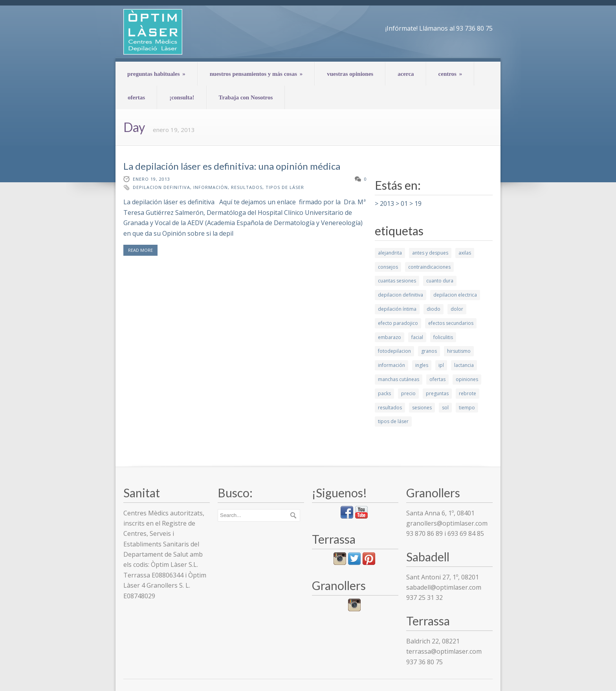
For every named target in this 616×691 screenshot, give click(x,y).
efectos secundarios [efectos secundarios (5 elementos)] (451, 323)
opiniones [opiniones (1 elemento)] (467, 379)
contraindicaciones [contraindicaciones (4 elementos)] (429, 267)
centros (450, 74)
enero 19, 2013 (151, 179)
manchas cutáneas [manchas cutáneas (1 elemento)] (399, 379)
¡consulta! (182, 97)
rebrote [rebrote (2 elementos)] (467, 393)
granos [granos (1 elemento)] (429, 351)
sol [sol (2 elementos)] (445, 408)
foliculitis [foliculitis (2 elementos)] (443, 337)
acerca (406, 74)
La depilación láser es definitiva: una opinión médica (232, 166)
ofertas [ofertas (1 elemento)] (437, 379)
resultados (247, 187)
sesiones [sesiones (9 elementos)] (422, 408)
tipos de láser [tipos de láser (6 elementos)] (393, 421)
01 (404, 203)
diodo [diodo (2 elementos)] (434, 309)
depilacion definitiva (161, 187)
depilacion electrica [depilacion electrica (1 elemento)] (455, 295)
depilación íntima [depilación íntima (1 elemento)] (397, 309)
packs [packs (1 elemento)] (384, 393)
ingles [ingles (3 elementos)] (422, 365)
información (211, 187)
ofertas (136, 97)
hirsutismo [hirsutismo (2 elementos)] (459, 351)
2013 (387, 203)
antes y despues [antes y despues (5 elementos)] (430, 253)
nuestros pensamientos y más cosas (256, 74)
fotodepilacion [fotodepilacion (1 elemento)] (394, 351)
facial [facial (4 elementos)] (417, 337)
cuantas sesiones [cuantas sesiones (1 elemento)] (397, 281)
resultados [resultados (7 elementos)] (390, 408)
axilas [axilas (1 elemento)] (465, 253)
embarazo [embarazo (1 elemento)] (390, 337)
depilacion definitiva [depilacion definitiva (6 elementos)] (401, 295)
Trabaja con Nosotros (246, 97)
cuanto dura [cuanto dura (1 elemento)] (440, 281)
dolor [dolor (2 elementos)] (457, 309)
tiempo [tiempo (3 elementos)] (467, 408)
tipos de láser (285, 187)
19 (418, 203)
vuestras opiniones (350, 74)
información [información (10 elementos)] (391, 365)
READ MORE (140, 250)
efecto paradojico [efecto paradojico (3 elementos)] (398, 323)
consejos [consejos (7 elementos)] (388, 267)
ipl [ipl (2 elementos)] (441, 365)
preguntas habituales (156, 74)
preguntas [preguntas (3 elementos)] (437, 393)
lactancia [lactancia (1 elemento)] (464, 365)
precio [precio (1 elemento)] (408, 393)
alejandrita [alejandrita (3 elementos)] (390, 253)
